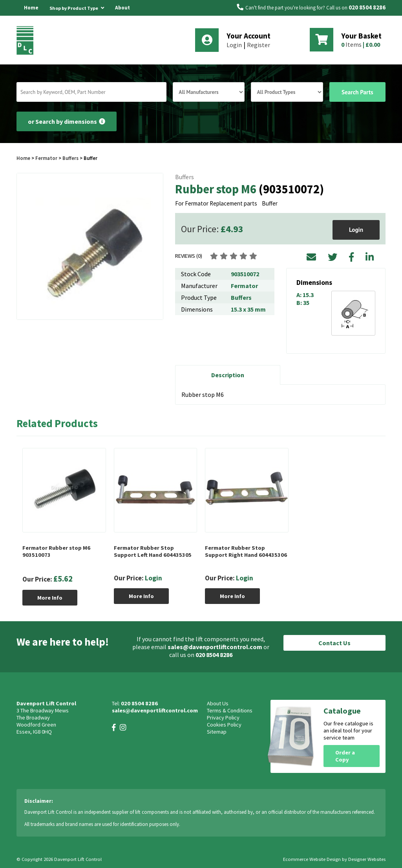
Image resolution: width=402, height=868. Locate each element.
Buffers (70, 158)
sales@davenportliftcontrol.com (215, 647)
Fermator (47, 158)
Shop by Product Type (77, 7)
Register (259, 45)
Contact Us (334, 643)
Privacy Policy (223, 718)
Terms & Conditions (230, 710)
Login (234, 45)
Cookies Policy (224, 725)
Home (31, 8)
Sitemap (217, 732)
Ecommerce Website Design (312, 859)
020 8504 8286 (367, 7)
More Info (50, 598)
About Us (122, 16)
